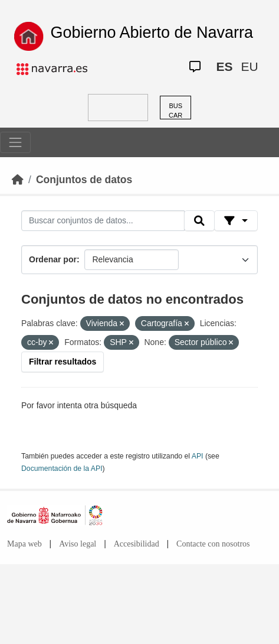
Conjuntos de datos (84, 180)
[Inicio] (18, 180)
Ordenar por (53, 259)
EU (249, 66)
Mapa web (24, 544)
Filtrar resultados (63, 362)
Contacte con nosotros (213, 544)
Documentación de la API (62, 469)
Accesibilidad (137, 544)
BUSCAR (175, 111)
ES (224, 66)
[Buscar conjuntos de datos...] (103, 221)
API (198, 456)
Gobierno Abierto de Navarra (152, 32)
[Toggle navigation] (15, 142)
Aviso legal (78, 544)
